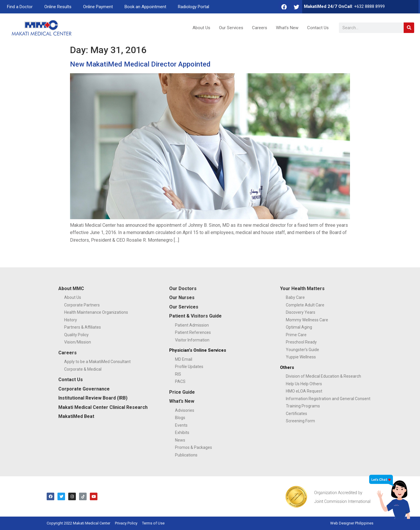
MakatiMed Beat (76, 416)
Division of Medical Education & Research (323, 376)
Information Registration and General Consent (328, 399)
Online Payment (98, 7)
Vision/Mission (78, 342)
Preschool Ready (301, 342)
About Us (201, 28)
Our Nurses (182, 298)
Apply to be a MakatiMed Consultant (97, 362)
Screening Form (300, 421)
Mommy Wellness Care (307, 320)
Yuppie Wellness (301, 357)
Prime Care (296, 335)
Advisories (185, 410)
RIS (178, 374)
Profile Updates (189, 367)
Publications (186, 455)
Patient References (193, 332)
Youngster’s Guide (302, 350)
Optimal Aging (299, 327)
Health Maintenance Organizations (96, 312)
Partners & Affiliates (83, 327)
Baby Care (295, 297)
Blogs (180, 418)
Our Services (231, 28)
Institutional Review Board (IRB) (93, 398)
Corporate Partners (82, 305)
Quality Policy (76, 335)
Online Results (58, 7)
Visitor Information (192, 340)
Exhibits (182, 433)
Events (181, 425)
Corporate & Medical (83, 369)
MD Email (184, 359)
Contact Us (318, 28)
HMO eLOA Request (304, 391)
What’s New (287, 28)
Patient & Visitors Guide (195, 316)
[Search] (409, 28)
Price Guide (182, 392)
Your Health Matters (302, 288)
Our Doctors (183, 288)
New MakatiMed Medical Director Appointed (140, 64)
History (71, 320)
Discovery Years (301, 312)
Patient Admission (192, 325)
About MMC (71, 288)
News (180, 440)
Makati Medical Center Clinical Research (103, 407)
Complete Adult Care (305, 305)
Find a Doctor (20, 7)
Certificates (296, 414)
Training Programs (303, 406)
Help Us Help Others (304, 384)
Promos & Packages (194, 447)
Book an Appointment (145, 7)
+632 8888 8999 (369, 6)
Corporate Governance (84, 389)
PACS (180, 381)
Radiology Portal (194, 7)
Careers (260, 28)
